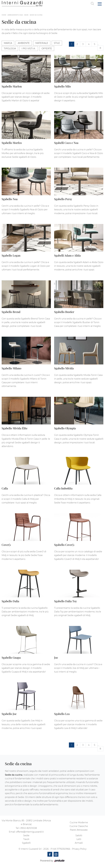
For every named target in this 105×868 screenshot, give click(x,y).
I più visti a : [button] (29, 49)
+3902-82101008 (28, 828)
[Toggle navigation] (100, 4)
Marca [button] (8, 43)
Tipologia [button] (10, 49)
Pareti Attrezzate (79, 830)
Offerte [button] (47, 49)
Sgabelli (26, 843)
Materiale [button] (42, 43)
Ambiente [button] (24, 43)
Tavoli (26, 839)
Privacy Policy (79, 849)
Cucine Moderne (79, 822)
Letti (79, 839)
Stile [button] (57, 43)
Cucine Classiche (79, 826)
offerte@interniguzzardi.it (30, 832)
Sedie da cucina (36, 15)
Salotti (79, 835)
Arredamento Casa (15, 15)
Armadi (79, 843)
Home (4, 15)
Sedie (26, 15)
